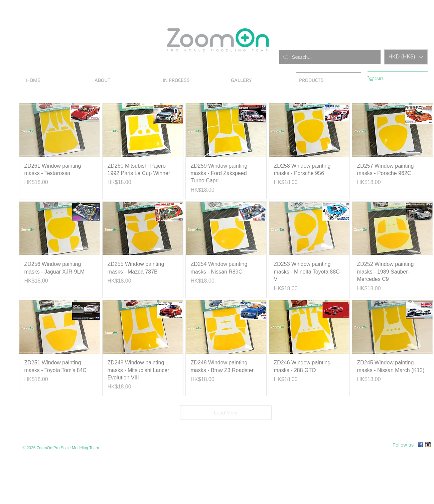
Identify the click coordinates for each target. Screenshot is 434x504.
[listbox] (406, 57)
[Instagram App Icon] (428, 445)
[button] (406, 57)
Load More (226, 413)
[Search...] (329, 57)
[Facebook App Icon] (421, 445)
